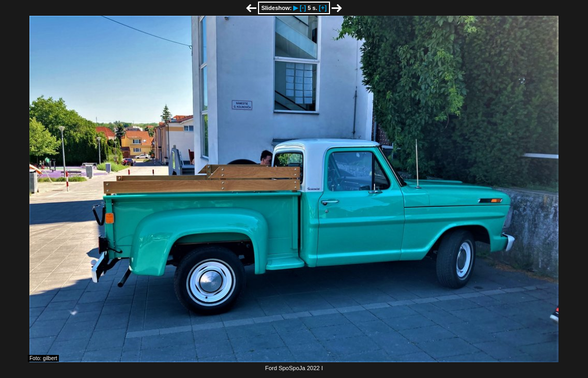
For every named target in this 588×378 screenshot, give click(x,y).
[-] (303, 8)
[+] (323, 8)
